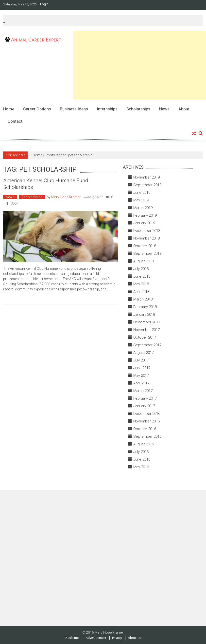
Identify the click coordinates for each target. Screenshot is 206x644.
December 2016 (147, 414)
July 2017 (141, 360)
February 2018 (145, 307)
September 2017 (147, 345)
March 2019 (143, 208)
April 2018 (141, 292)
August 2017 (144, 353)
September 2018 (147, 254)
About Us (135, 638)
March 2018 (143, 299)
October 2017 (145, 337)
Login (44, 4)
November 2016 (146, 421)
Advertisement (96, 638)
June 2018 (142, 276)
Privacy (117, 638)
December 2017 (147, 322)
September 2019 (147, 185)
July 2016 (141, 452)
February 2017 (145, 398)
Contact (15, 121)
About (184, 109)
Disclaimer (72, 638)
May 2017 (141, 375)
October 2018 (145, 246)
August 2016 (144, 444)
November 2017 (146, 330)
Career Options (37, 109)
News (164, 109)
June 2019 (142, 193)
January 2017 (144, 406)
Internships (107, 109)
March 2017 (143, 391)
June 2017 (142, 368)
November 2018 (146, 238)
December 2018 (147, 231)
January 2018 (144, 315)
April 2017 (141, 383)
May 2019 (141, 200)
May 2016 (141, 467)
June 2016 (142, 459)
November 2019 (146, 177)
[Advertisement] (139, 65)
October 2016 (145, 429)
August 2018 (144, 261)
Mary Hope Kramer (66, 197)
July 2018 (141, 269)
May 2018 (141, 284)
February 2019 (145, 215)
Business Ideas (74, 109)
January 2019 (144, 223)
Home (9, 109)
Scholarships (138, 109)
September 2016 (147, 436)
